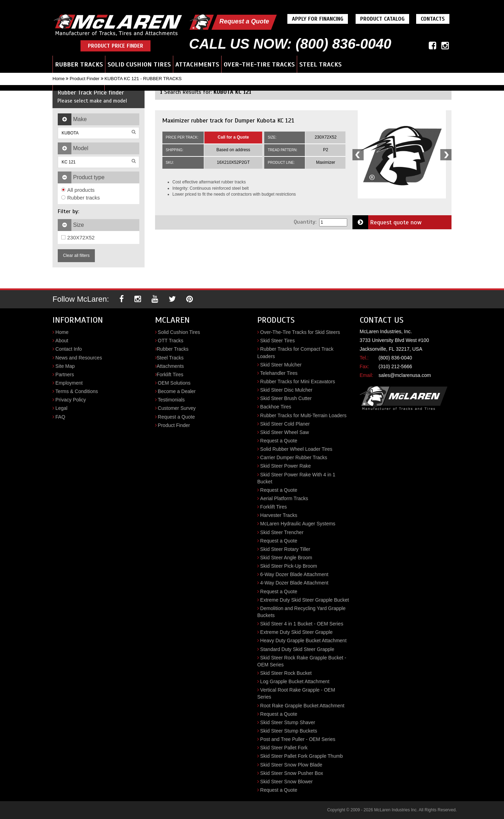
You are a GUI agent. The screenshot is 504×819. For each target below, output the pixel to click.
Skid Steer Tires (277, 341)
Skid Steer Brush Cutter (286, 398)
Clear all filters (76, 255)
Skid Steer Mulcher (281, 365)
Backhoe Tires (276, 407)
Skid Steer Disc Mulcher (286, 390)
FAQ (60, 417)
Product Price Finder (115, 46)
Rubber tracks (80, 198)
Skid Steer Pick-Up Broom (289, 566)
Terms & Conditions (76, 391)
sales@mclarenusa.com (405, 375)
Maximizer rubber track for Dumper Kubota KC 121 (228, 120)
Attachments (197, 64)
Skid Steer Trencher (282, 532)
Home (59, 79)
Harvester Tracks (279, 515)
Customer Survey (177, 408)
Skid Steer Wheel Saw (284, 432)
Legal (61, 408)
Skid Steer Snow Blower (286, 782)
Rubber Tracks (79, 64)
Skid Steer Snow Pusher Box (292, 773)
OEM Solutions (174, 383)
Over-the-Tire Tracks (259, 64)
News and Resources (79, 358)
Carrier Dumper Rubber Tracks (293, 457)
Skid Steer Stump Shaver (288, 722)
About (62, 341)
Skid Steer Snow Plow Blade (291, 765)
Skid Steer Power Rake (285, 466)
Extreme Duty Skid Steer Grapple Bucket (304, 600)
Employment (69, 383)
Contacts (433, 19)
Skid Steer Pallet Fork (284, 748)
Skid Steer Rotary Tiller (285, 549)
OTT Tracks (171, 341)
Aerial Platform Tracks (284, 498)
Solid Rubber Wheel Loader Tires (296, 449)
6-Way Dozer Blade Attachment (294, 574)
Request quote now (387, 222)
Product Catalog (383, 19)
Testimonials (171, 400)
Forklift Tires (170, 374)
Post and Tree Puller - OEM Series (298, 739)
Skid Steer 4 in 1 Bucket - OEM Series (302, 624)
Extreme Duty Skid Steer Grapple (296, 632)
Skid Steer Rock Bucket (286, 673)
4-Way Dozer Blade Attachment (294, 583)
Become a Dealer (177, 391)
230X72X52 (78, 237)
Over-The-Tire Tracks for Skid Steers (300, 332)
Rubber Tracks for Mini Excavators (297, 381)
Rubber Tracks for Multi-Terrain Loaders (303, 415)
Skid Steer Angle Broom (286, 558)
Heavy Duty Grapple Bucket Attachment (303, 640)
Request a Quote (244, 21)
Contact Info (69, 349)
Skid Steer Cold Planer (285, 424)
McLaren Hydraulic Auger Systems (298, 524)
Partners (65, 374)
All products (78, 190)
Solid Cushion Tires (139, 64)
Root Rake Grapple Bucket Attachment (302, 706)
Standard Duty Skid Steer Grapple (297, 649)
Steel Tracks (320, 64)
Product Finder (85, 79)
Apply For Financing (318, 19)
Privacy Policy (71, 400)
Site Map (65, 366)
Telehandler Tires (279, 373)
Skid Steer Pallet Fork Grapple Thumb (301, 756)
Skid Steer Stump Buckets (289, 731)
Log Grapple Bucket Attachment (295, 681)
